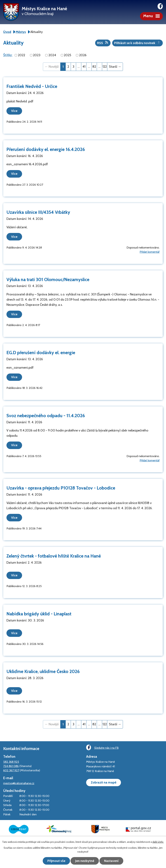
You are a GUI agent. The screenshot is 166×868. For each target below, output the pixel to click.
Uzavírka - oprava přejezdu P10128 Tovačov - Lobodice (61, 488)
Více (14, 111)
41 (84, 67)
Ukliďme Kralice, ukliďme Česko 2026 (43, 671)
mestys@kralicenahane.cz (19, 783)
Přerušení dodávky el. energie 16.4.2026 (46, 149)
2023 (37, 55)
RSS (103, 43)
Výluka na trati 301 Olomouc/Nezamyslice (48, 279)
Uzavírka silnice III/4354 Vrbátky (38, 212)
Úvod (7, 32)
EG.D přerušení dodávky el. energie (41, 353)
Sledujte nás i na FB (102, 747)
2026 (83, 55)
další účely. (158, 842)
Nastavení (112, 861)
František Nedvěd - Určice (32, 86)
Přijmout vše (56, 861)
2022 (22, 55)
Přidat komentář (150, 252)
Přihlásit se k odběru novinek (138, 43)
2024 (52, 55)
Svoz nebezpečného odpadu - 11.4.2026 (46, 415)
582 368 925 (11, 761)
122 (105, 67)
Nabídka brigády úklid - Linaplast (39, 613)
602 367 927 (11, 770)
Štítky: (8, 55)
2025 (67, 55)
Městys (21, 32)
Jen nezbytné (85, 861)
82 (94, 67)
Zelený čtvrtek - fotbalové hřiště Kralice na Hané (54, 556)
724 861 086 (11, 766)
